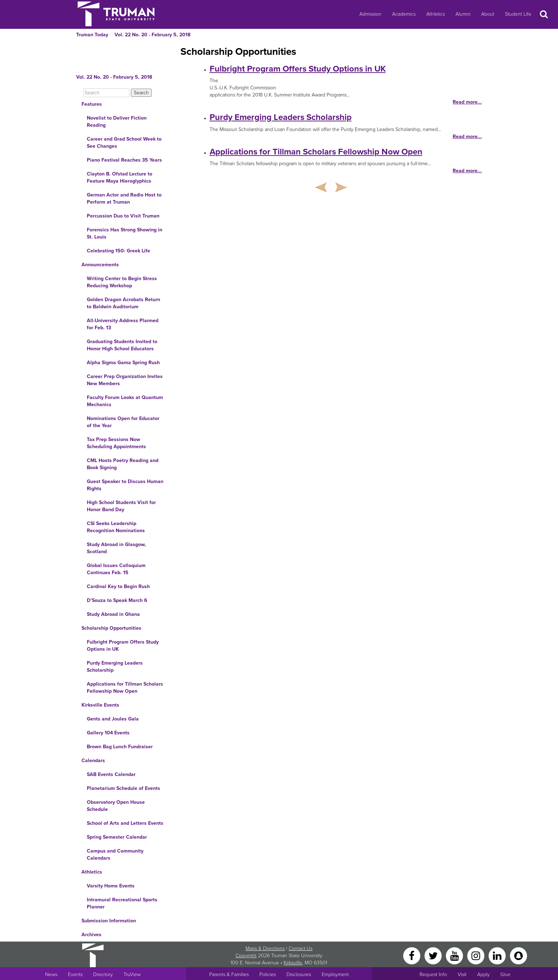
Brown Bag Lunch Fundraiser (120, 747)
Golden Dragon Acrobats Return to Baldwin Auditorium (123, 303)
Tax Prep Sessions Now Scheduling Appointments (116, 443)
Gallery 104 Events (108, 733)
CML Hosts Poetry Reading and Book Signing (123, 464)
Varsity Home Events (111, 886)
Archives (91, 935)
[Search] (106, 93)
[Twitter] (434, 955)
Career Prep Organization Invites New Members (125, 380)
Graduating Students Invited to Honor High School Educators (122, 345)
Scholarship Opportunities (111, 628)
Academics (404, 14)
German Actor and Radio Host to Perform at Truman (124, 198)
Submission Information (109, 921)
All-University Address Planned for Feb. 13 (123, 324)
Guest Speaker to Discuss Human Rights (125, 485)
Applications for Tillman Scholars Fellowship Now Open (125, 688)
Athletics (436, 14)
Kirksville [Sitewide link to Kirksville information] (293, 963)
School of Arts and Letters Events (125, 823)
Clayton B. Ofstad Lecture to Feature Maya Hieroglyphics (120, 177)
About (488, 14)
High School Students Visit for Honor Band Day (121, 506)
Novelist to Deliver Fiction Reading (117, 122)
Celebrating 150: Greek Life (119, 251)
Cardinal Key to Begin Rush (118, 586)
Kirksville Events (100, 705)
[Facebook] (412, 955)
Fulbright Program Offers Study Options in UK (123, 646)
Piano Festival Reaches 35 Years (124, 160)
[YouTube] (455, 955)
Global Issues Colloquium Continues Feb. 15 (116, 569)
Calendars (93, 761)
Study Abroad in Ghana (113, 614)
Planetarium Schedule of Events (123, 788)
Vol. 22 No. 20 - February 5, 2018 (152, 35)
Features (92, 104)
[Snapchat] (518, 955)
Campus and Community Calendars (115, 855)
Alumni (463, 14)
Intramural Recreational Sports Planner (122, 903)
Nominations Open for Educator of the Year (123, 422)
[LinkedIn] (498, 955)
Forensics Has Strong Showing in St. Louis (125, 233)
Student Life (518, 14)
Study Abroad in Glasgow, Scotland (116, 548)
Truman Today (92, 35)
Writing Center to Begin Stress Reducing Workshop (122, 282)
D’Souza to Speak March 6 (117, 600)
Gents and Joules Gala (113, 719)
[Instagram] (477, 955)
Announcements (100, 265)
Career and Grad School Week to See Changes (124, 143)
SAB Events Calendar (111, 774)
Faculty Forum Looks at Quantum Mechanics (125, 401)
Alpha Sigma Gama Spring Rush (123, 363)
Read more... (467, 102)
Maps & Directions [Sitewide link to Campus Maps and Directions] (265, 948)
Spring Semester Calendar (117, 837)
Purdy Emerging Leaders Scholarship (115, 667)
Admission (370, 14)
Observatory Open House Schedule (116, 806)
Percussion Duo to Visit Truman (123, 216)
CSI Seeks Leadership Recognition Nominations (116, 527)
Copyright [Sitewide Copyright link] (246, 956)
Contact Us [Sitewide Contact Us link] (301, 948)
